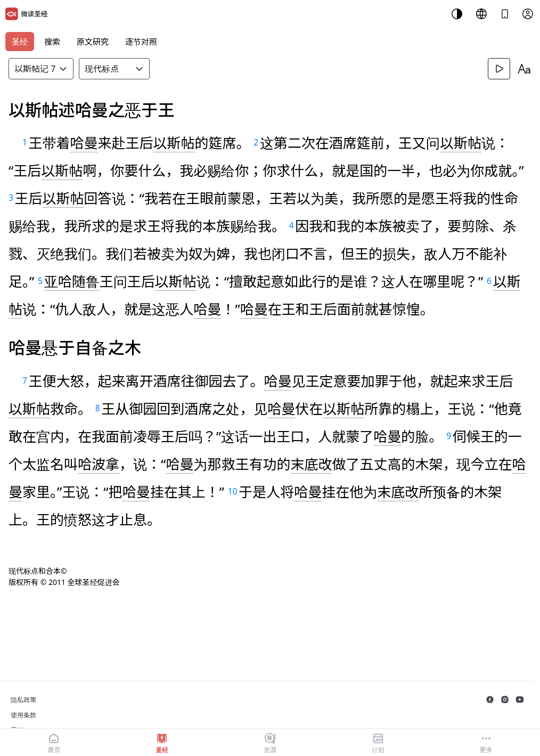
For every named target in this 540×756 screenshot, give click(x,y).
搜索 (52, 42)
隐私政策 (23, 700)
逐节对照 (141, 42)
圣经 (20, 42)
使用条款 (23, 715)
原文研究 (93, 42)
